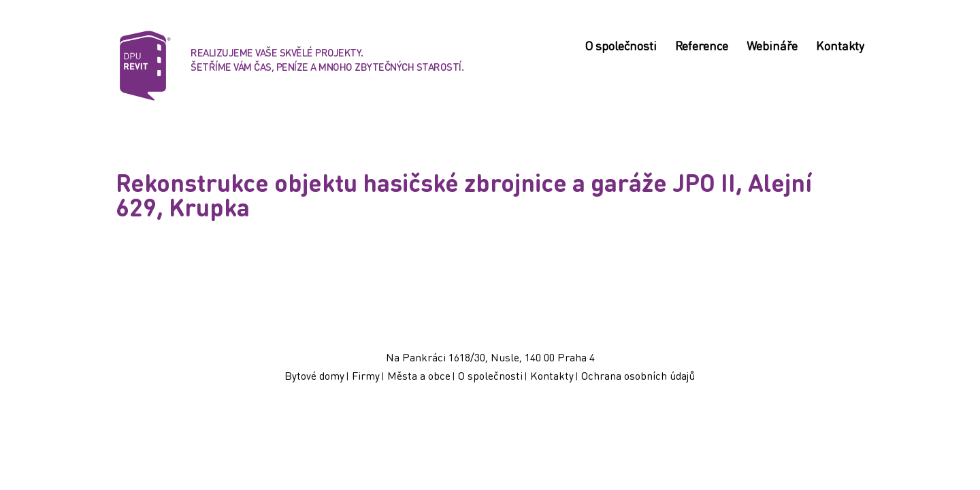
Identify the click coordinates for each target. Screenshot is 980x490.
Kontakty (840, 47)
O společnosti (621, 47)
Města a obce (419, 375)
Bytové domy (314, 375)
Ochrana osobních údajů (638, 375)
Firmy (366, 375)
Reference (702, 47)
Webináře (772, 47)
